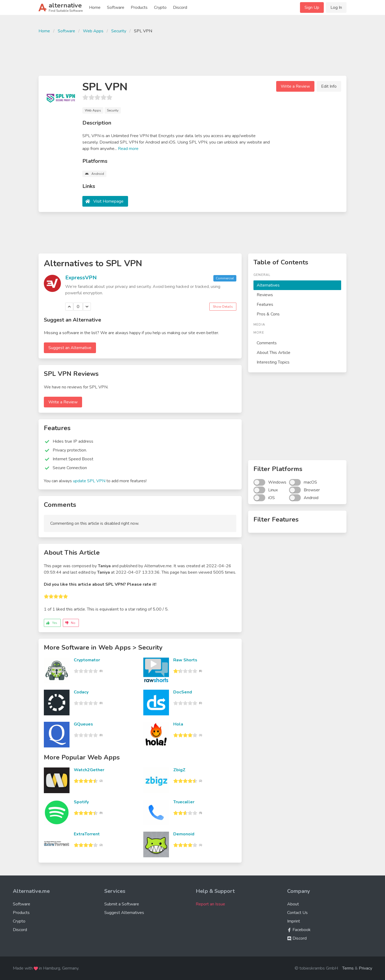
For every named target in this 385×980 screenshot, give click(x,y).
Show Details (223, 307)
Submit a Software (122, 904)
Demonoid (184, 834)
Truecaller (184, 802)
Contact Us (297, 913)
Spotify (81, 802)
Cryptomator (87, 660)
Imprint (294, 921)
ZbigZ (179, 770)
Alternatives (268, 285)
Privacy (365, 968)
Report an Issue (210, 904)
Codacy (81, 692)
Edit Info (329, 86)
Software (116, 7)
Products (139, 7)
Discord (180, 7)
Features (265, 304)
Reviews (265, 295)
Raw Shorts (185, 660)
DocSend (183, 692)
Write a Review (295, 86)
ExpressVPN (81, 278)
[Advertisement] (192, 54)
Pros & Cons (268, 314)
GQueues (83, 724)
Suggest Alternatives (124, 913)
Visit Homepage (108, 201)
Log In (336, 7)
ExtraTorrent (87, 834)
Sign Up (312, 7)
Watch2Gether (89, 770)
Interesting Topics (273, 362)
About (293, 904)
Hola (178, 724)
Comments (267, 343)
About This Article (274, 353)
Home (95, 7)
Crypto (160, 7)
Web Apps (93, 31)
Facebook (299, 930)
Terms (348, 968)
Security (119, 31)
